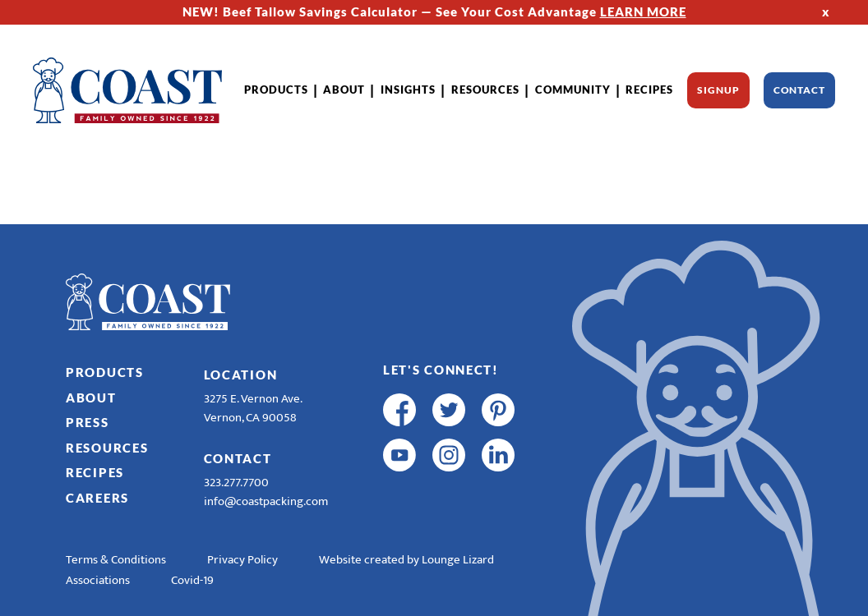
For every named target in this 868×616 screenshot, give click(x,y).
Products (276, 90)
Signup (718, 90)
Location (241, 375)
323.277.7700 (236, 483)
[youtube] (399, 455)
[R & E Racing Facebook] (399, 500)
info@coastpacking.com (266, 501)
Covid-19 (192, 580)
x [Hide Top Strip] (826, 11)
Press (88, 422)
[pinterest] (498, 410)
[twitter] (449, 410)
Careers (97, 498)
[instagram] (449, 455)
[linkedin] (498, 455)
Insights (408, 90)
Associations (98, 580)
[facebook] (399, 410)
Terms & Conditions (116, 560)
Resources (485, 90)
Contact (799, 90)
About (344, 90)
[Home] (127, 90)
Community (573, 90)
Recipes (649, 90)
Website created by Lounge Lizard (406, 560)
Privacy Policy (242, 560)
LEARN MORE (643, 11)
